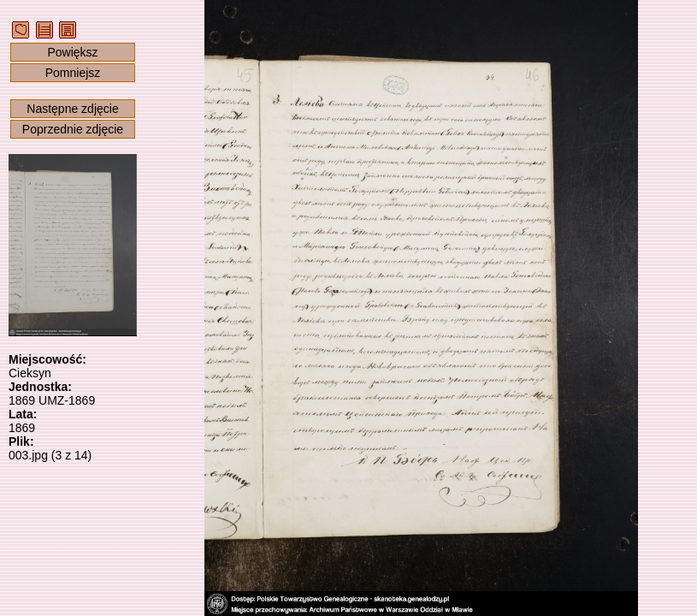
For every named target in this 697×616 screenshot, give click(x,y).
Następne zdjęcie (72, 109)
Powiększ (72, 52)
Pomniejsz (73, 73)
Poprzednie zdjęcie (73, 129)
